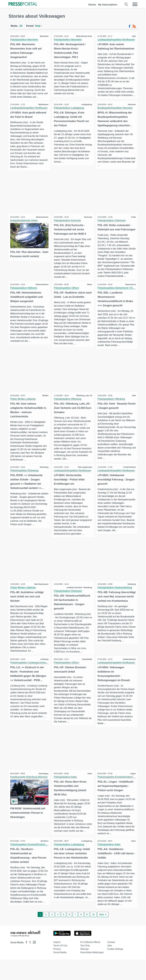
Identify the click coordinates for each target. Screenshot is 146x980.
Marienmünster (42, 224)
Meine (89, 295)
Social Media (60, 973)
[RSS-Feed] (134, 26)
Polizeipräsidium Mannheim (25, 40)
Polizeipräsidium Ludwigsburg (69, 111)
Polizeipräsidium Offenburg (68, 413)
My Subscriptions (108, 5)
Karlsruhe (88, 224)
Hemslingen (43, 792)
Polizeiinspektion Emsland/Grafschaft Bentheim (122, 796)
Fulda (133, 224)
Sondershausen (129, 678)
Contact (111, 963)
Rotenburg (44, 482)
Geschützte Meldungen (92, 973)
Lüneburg (44, 678)
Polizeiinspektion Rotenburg (25, 485)
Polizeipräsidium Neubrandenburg (115, 602)
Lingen (133, 792)
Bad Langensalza (85, 482)
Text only (85, 966)
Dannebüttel (87, 678)
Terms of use (60, 966)
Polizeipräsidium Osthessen (112, 228)
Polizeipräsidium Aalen (66, 796)
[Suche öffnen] (126, 4)
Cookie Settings (115, 970)
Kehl (133, 410)
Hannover (131, 108)
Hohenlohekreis (41, 295)
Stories (92, 5)
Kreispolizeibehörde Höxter (24, 228)
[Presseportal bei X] (29, 963)
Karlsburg (131, 599)
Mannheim (44, 36)
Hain (133, 36)
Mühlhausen (43, 108)
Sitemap (84, 970)
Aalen (89, 792)
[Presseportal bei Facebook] (26, 963)
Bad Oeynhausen (41, 599)
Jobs (110, 966)
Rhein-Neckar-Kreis (84, 36)
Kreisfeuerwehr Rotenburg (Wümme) (29, 796)
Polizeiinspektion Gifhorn (67, 299)
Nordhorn (44, 861)
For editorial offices (90, 963)
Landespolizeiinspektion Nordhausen (117, 40)
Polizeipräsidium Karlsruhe (68, 228)
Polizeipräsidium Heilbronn (24, 299)
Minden (45, 410)
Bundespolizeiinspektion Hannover (116, 111)
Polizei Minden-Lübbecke (23, 413)
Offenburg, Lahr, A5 (84, 410)
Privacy (57, 970)
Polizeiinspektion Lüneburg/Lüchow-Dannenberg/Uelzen (39, 681)
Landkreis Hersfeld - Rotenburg (79, 602)
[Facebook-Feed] (130, 26)
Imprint (57, 963)
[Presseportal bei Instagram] (33, 963)
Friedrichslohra (129, 482)
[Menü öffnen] (135, 4)
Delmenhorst (130, 295)
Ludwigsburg (86, 108)
